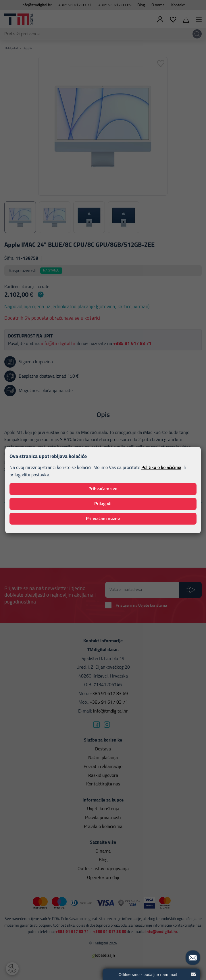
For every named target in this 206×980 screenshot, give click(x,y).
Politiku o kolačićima (161, 467)
